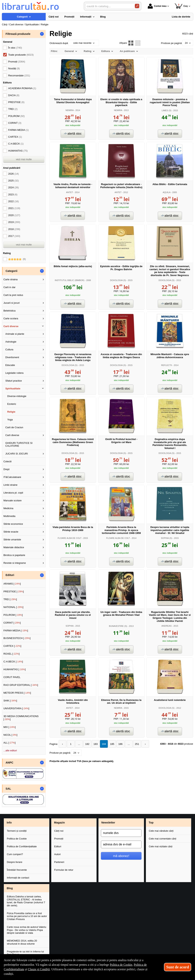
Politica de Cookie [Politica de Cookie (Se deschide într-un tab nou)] (121, 965)
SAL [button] (8, 789)
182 (86, 744)
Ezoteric (12, 404)
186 (118, 744)
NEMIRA (70, 110)
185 (110, 744)
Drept (6, 469)
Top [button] (151, 823)
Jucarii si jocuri (12, 303)
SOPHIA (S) (167, 538)
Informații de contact (18, 878)
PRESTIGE (16, 102)
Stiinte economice (13, 524)
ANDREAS (167, 626)
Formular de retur (64, 870)
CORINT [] (12, 623)
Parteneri (59, 862)
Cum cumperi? (15, 854)
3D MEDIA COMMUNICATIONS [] (21, 718)
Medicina (8, 508)
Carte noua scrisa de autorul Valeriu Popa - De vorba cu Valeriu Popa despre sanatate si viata (26, 930)
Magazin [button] (59, 823)
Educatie (10, 365)
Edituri (58, 846)
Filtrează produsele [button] (18, 34)
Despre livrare (15, 862)
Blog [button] (10, 888)
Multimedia (9, 516)
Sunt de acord (178, 967)
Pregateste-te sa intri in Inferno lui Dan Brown (25, 953)
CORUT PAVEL (12, 677)
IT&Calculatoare (12, 477)
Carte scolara (11, 318)
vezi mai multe (24, 159)
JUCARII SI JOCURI (17, 454)
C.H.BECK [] (13, 662)
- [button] (42, 34)
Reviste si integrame (15, 563)
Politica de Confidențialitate (22, 846)
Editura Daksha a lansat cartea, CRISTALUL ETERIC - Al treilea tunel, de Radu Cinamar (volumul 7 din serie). (26, 901)
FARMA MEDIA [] (16, 631)
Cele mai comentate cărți (163, 839)
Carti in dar (10, 287)
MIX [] (10, 727)
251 (134, 744)
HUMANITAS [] (15, 669)
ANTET (70, 192)
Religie (11, 412)
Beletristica (10, 311)
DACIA (14, 95)
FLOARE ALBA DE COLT (70, 538)
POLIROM (16, 116)
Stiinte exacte (11, 532)
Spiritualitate (13, 389)
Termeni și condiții (17, 831)
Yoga (10, 420)
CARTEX (15, 137)
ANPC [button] (9, 763)
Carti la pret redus (13, 295)
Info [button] (9, 823)
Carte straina (10, 279)
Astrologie (11, 342)
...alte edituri (10, 750)
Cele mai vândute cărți (161, 831)
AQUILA (167, 192)
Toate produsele (21, 55)
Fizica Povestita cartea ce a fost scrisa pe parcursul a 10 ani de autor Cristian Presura (27, 916)
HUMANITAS (18, 151)
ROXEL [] (12, 654)
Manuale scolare (12, 500)
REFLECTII (166, 365)
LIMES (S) (167, 110)
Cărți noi (59, 831)
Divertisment (12, 357)
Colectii (8, 461)
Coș (181, 6)
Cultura (9, 349)
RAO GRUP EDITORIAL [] (21, 685)
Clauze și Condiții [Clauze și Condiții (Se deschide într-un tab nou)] (39, 969)
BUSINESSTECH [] (17, 638)
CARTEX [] (12, 646)
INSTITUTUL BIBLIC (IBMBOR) (70, 280)
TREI (13, 109)
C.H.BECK (16, 144)
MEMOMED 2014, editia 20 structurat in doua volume (22, 942)
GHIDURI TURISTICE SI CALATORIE (19, 444)
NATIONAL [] (13, 607)
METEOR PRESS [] (17, 693)
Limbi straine (10, 485)
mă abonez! (121, 856)
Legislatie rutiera (14, 373)
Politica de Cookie (17, 839)
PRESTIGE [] (14, 591)
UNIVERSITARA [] (16, 708)
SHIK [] (10, 701)
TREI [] (10, 599)
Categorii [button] (11, 271)
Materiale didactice (14, 547)
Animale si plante (15, 334)
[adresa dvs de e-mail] (121, 844)
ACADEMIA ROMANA (22, 88)
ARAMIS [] (12, 584)
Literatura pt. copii (13, 493)
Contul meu (157, 6)
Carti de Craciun (14, 427)
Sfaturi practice (14, 381)
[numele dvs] (121, 833)
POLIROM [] (13, 615)
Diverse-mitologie (17, 396)
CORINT (15, 123)
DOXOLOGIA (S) (118, 280)
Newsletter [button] (108, 823)
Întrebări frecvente (17, 870)
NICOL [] (10, 735)
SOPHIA (70, 626)
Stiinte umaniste (12, 540)
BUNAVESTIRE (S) (118, 626)
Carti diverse (11, 326)
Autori (58, 854)
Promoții (59, 839)
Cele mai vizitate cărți (161, 846)
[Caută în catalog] (137, 6)
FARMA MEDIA (18, 130)
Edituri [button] (10, 575)
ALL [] (10, 743)
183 (94, 744)
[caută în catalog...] (109, 6)
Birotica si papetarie (14, 555)
